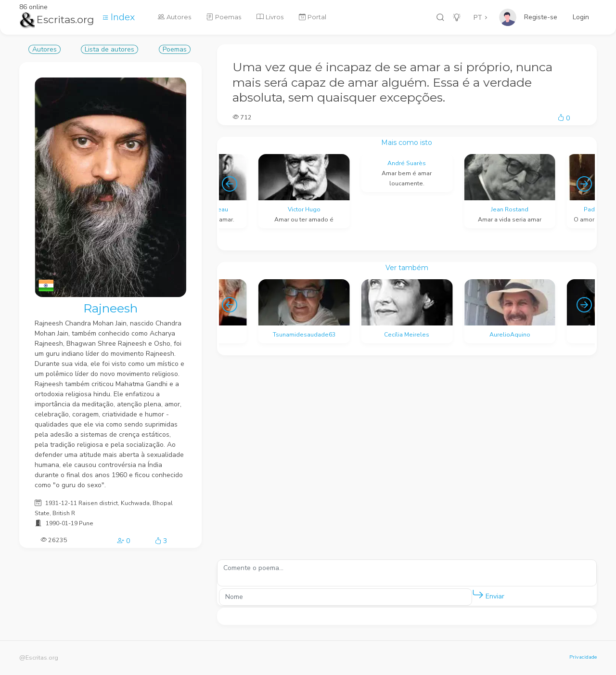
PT (478, 18)
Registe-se (541, 17)
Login (581, 17)
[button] (478, 595)
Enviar (488, 594)
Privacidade (583, 657)
